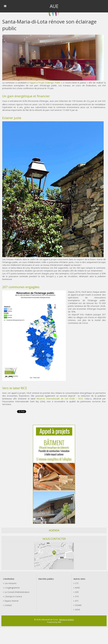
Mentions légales (67, 620)
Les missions (10, 583)
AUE (54, 6)
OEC (76, 592)
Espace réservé (11, 601)
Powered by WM (54, 622)
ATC (76, 601)
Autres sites (79, 579)
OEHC (77, 610)
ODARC (78, 605)
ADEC (77, 588)
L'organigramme (11, 588)
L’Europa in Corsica (13, 596)
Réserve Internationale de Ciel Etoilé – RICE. (60, 399)
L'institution (9, 579)
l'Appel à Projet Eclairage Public (45, 83)
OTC (76, 596)
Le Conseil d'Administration (16, 592)
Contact (7, 605)
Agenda (54, 530)
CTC (76, 583)
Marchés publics (46, 579)
